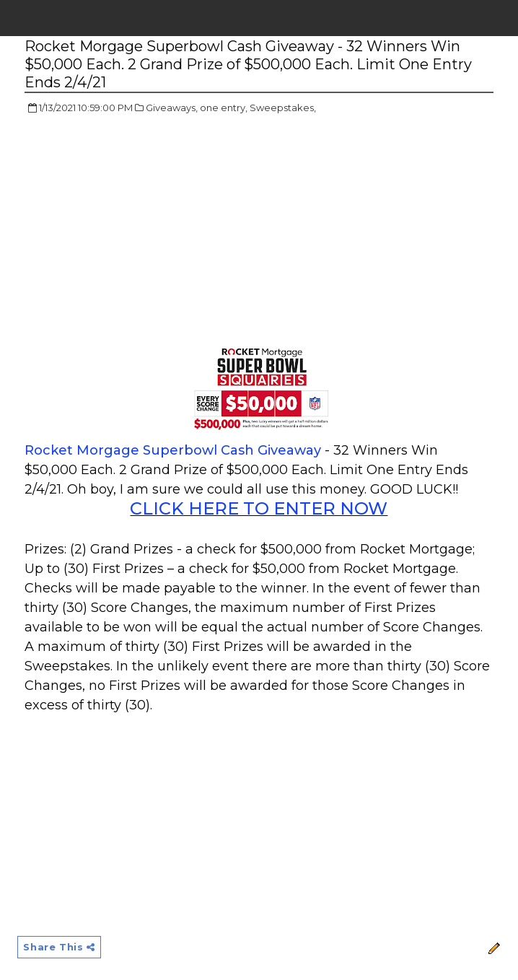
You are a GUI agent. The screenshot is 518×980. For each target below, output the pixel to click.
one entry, (224, 108)
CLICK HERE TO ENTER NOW (259, 508)
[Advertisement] (146, 231)
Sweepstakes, (283, 108)
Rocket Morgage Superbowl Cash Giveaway (173, 450)
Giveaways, (172, 108)
